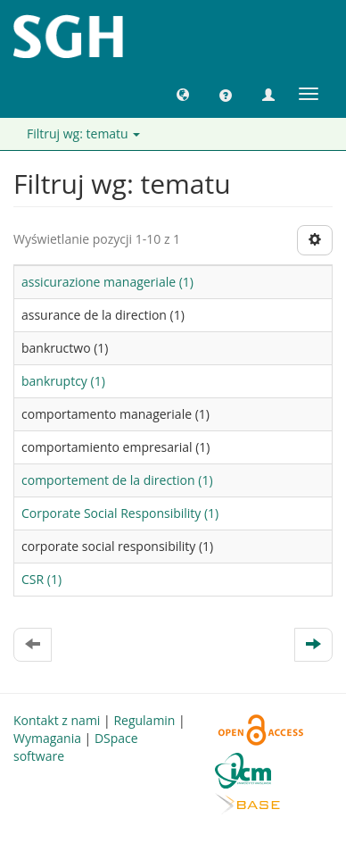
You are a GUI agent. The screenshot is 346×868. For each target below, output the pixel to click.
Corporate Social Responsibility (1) (120, 513)
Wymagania (47, 738)
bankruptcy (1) (63, 381)
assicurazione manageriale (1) (107, 282)
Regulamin (144, 720)
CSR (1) (41, 579)
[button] (183, 94)
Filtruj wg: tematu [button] (83, 134)
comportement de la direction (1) (117, 480)
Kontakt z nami (57, 720)
